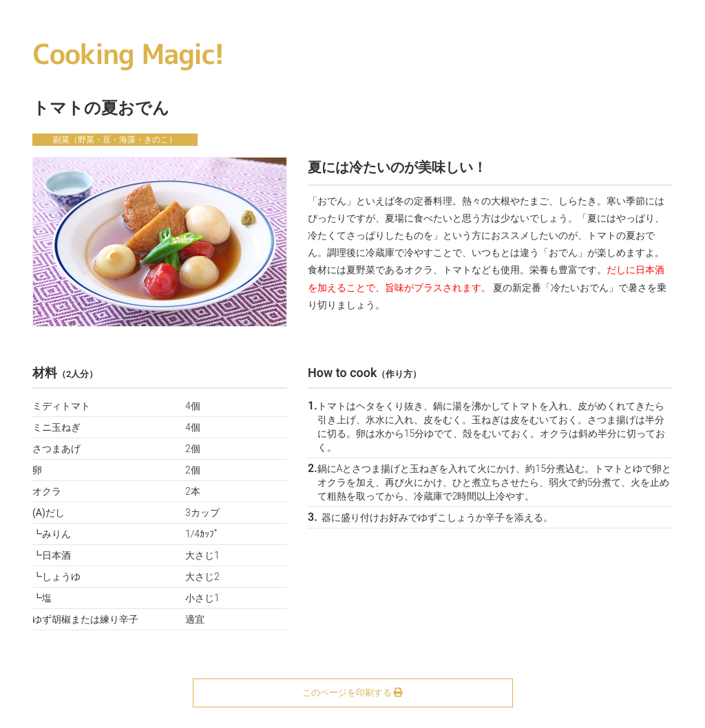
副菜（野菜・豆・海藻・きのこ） (115, 140)
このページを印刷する (352, 693)
